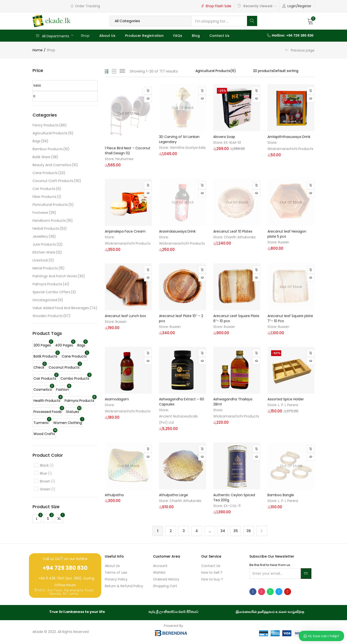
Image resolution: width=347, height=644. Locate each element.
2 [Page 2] (171, 531)
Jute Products (48, 244)
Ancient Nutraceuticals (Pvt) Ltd (178, 419)
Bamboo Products (51, 149)
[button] (310, 21)
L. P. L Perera (288, 405)
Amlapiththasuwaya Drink (289, 137)
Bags (40, 141)
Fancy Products (50, 125)
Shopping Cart (165, 586)
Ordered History (166, 579)
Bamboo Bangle (281, 495)
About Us (107, 36)
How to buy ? (212, 579)
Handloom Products (53, 221)
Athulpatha (114, 495)
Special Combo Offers (54, 292)
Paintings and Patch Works (59, 276)
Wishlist (159, 573)
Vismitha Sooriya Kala (188, 148)
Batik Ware (45, 157)
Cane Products (49, 173)
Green (48, 489)
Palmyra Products (51, 284)
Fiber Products (47, 197)
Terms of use (116, 573)
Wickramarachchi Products (290, 149)
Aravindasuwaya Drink (177, 231)
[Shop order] (294, 71)
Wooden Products (52, 316)
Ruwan (284, 242)
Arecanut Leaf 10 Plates (233, 231)
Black (47, 465)
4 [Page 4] (197, 531)
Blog (196, 36)
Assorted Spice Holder (286, 399)
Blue (46, 473)
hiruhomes (124, 159)
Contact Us (219, 36)
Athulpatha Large (173, 495)
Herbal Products (50, 229)
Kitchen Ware (47, 252)
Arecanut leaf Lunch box (125, 316)
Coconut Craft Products (57, 181)
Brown (48, 481)
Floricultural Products (53, 205)
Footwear (44, 213)
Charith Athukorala (240, 237)
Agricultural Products (53, 133)
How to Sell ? (212, 573)
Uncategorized (48, 300)
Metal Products (49, 268)
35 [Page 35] (236, 531)
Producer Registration (144, 36)
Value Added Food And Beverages (65, 308)
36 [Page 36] (249, 531)
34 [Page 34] (223, 531)
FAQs (178, 36)
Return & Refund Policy (124, 586)
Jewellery (44, 237)
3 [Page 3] (184, 531)
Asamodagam (117, 399)
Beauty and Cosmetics (55, 165)
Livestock (43, 260)
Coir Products (47, 189)
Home (38, 50)
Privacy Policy (116, 579)
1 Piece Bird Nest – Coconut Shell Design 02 (128, 150)
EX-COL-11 (232, 506)
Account (160, 566)
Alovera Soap (224, 137)
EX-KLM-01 (232, 143)
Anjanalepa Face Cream (125, 231)
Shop (85, 36)
